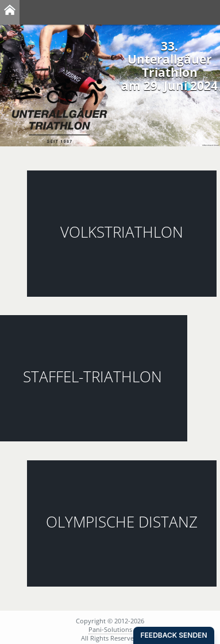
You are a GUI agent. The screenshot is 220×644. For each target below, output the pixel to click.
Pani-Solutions (110, 629)
